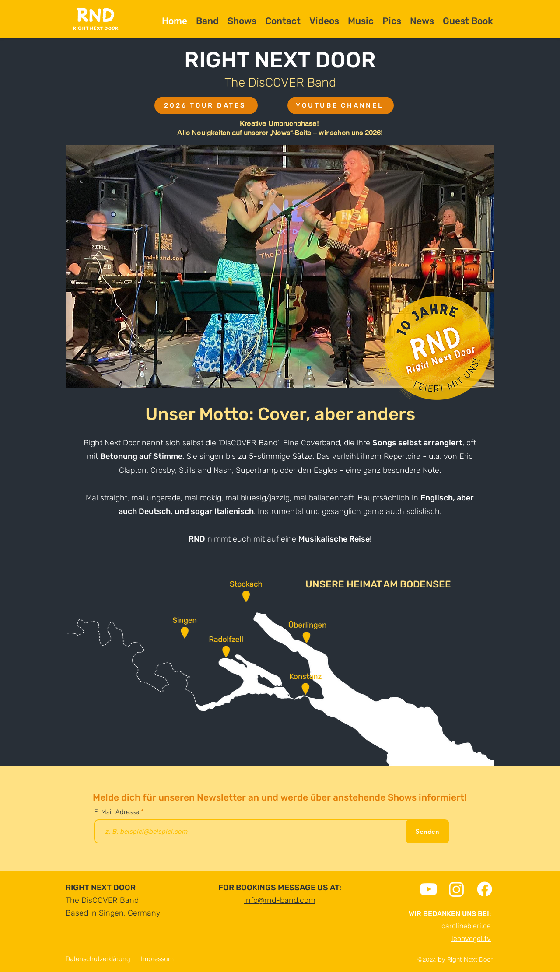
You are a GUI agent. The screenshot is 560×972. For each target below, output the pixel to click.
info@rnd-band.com (280, 900)
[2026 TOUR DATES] (206, 105)
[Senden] (427, 831)
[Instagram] (457, 889)
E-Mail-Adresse (117, 812)
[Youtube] (429, 889)
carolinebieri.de (466, 926)
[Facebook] (485, 889)
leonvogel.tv (471, 939)
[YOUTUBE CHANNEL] (341, 105)
